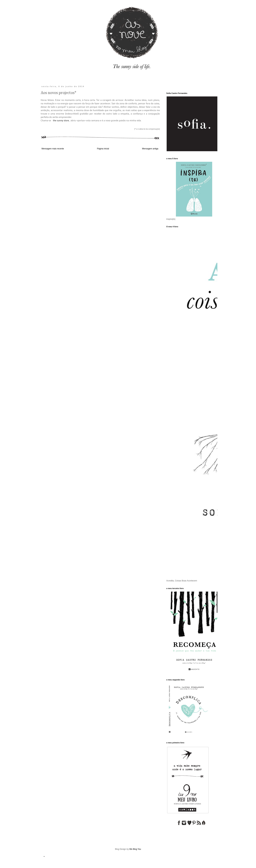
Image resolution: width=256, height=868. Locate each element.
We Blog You (135, 849)
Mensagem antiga (150, 149)
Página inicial (103, 149)
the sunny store (61, 120)
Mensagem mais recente (53, 149)
